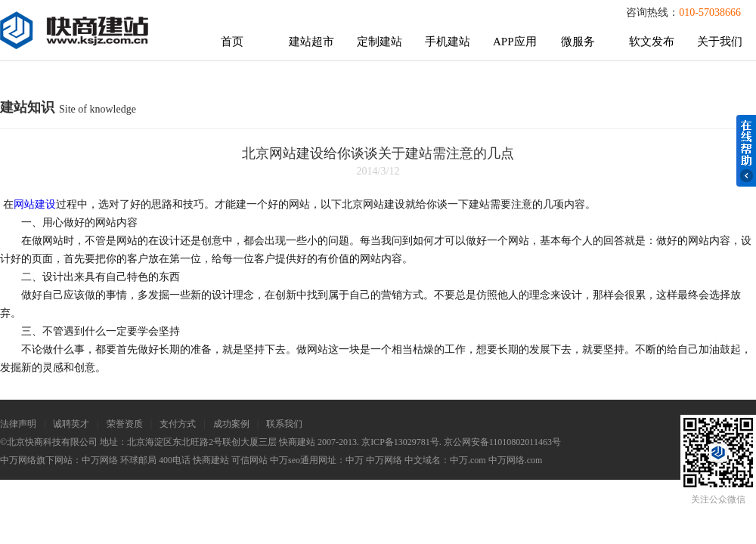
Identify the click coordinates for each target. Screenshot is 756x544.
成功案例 (231, 424)
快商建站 (211, 460)
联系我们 (284, 424)
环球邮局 (138, 460)
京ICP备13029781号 (400, 442)
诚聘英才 (71, 424)
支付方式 (178, 424)
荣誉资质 (125, 424)
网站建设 (35, 204)
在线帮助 (746, 151)
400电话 (175, 460)
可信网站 (249, 460)
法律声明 (18, 424)
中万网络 (100, 460)
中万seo (285, 460)
